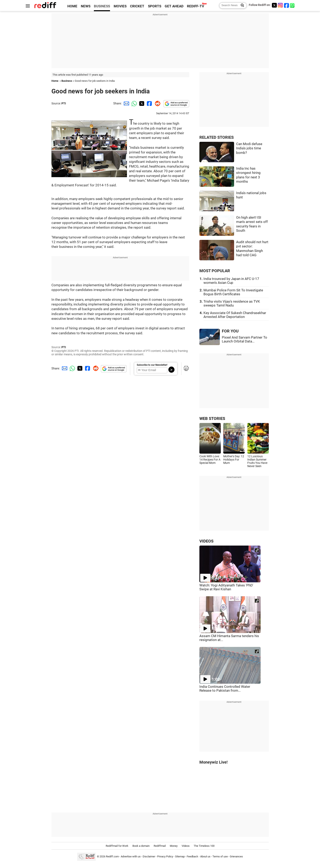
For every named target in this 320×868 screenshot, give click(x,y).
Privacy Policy (165, 856)
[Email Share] (126, 103)
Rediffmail (160, 846)
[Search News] (241, 6)
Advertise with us (131, 856)
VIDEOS (206, 541)
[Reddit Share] (157, 103)
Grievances (236, 856)
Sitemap (180, 856)
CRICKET (137, 6)
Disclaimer (149, 856)
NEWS (86, 6)
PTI (64, 103)
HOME (72, 6)
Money (174, 846)
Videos (186, 846)
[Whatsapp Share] (133, 103)
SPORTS (155, 6)
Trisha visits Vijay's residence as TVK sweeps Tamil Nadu (232, 303)
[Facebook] (287, 5)
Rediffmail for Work (117, 846)
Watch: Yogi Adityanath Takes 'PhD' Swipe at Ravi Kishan (226, 587)
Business (67, 81)
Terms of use (220, 856)
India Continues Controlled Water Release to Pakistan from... (225, 689)
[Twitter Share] (141, 103)
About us (205, 856)
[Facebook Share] (149, 103)
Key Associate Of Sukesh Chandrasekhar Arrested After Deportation (235, 315)
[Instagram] (280, 5)
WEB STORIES (212, 419)
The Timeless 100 (204, 846)
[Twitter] (274, 5)
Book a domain (141, 846)
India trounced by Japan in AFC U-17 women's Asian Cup (231, 281)
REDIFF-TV (196, 6)
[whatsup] (293, 5)
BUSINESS (102, 6)
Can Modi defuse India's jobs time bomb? (249, 148)
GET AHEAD (174, 6)
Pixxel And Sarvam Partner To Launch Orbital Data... (244, 339)
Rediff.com (112, 856)
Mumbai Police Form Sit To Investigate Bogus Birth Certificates (233, 292)
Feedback (192, 856)
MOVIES (120, 6)
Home (55, 81)
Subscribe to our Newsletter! (152, 365)
